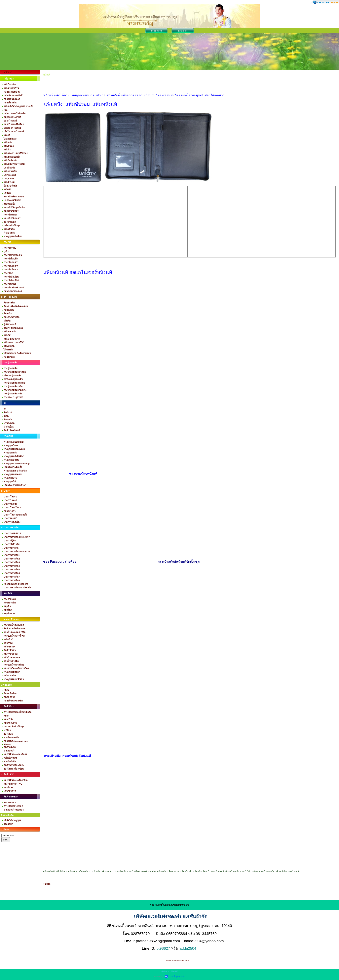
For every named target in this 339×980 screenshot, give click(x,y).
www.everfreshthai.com (178, 961)
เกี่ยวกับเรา (157, 31)
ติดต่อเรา (183, 31)
